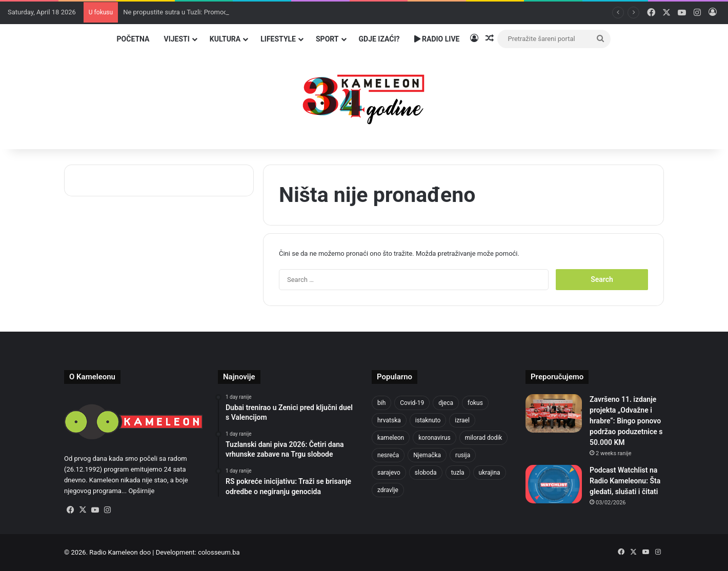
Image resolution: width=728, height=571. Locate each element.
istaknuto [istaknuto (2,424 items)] (428, 420)
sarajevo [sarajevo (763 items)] (389, 473)
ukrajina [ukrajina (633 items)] (490, 473)
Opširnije (141, 491)
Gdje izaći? (379, 39)
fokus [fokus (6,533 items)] (475, 403)
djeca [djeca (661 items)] (446, 403)
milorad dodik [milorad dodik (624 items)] (484, 438)
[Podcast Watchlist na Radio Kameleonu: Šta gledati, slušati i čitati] (554, 484)
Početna (133, 39)
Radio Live (437, 39)
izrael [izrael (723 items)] (462, 420)
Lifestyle (278, 39)
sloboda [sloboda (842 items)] (426, 473)
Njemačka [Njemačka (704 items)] (427, 455)
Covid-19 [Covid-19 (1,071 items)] (412, 403)
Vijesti (176, 39)
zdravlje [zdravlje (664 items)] (388, 490)
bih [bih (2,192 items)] (381, 403)
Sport (327, 39)
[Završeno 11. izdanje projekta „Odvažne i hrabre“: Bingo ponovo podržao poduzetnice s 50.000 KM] (554, 413)
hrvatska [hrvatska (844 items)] (389, 420)
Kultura (225, 39)
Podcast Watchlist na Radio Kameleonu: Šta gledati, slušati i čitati (625, 481)
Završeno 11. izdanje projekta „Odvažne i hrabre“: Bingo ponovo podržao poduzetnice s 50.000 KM (626, 421)
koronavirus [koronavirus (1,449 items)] (434, 438)
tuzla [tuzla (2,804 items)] (458, 473)
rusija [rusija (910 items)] (463, 455)
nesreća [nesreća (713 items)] (388, 455)
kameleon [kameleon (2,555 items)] (391, 438)
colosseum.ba (219, 552)
